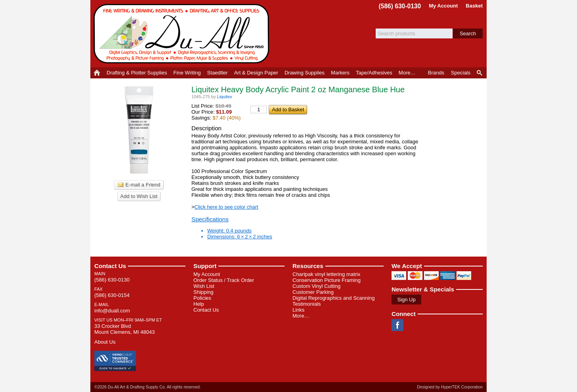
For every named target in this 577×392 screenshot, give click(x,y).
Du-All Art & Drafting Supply (183, 34)
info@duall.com (112, 311)
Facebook (397, 325)
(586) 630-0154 (112, 295)
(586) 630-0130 (400, 6)
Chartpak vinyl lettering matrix (326, 274)
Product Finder (480, 73)
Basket (474, 6)
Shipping (203, 292)
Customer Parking (313, 292)
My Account (443, 6)
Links (298, 310)
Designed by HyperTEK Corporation (450, 387)
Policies (202, 298)
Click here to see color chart (226, 207)
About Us (105, 342)
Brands (436, 73)
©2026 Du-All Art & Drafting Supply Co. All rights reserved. (148, 387)
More (407, 73)
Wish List (204, 286)
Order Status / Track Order (224, 280)
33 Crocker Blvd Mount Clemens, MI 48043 (124, 329)
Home (97, 73)
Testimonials (307, 304)
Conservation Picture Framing (327, 280)
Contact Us (110, 266)
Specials (461, 73)
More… (301, 316)
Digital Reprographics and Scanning (333, 298)
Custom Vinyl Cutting (316, 286)
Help (199, 304)
